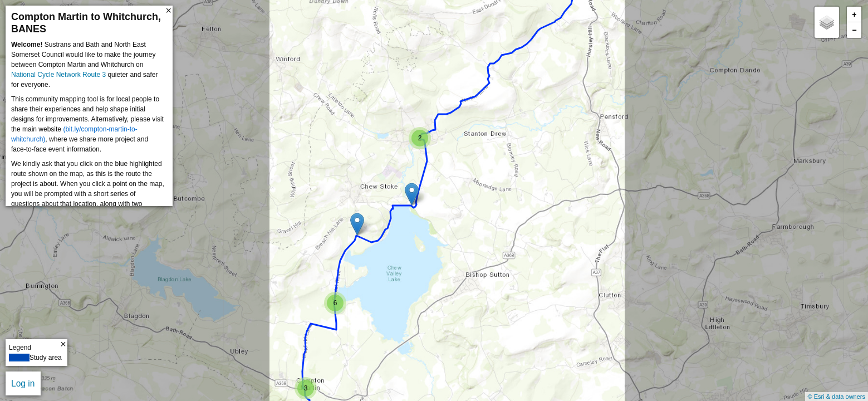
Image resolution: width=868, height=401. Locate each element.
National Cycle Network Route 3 (58, 75)
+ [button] (854, 15)
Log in (23, 383)
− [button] (854, 30)
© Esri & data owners (837, 397)
